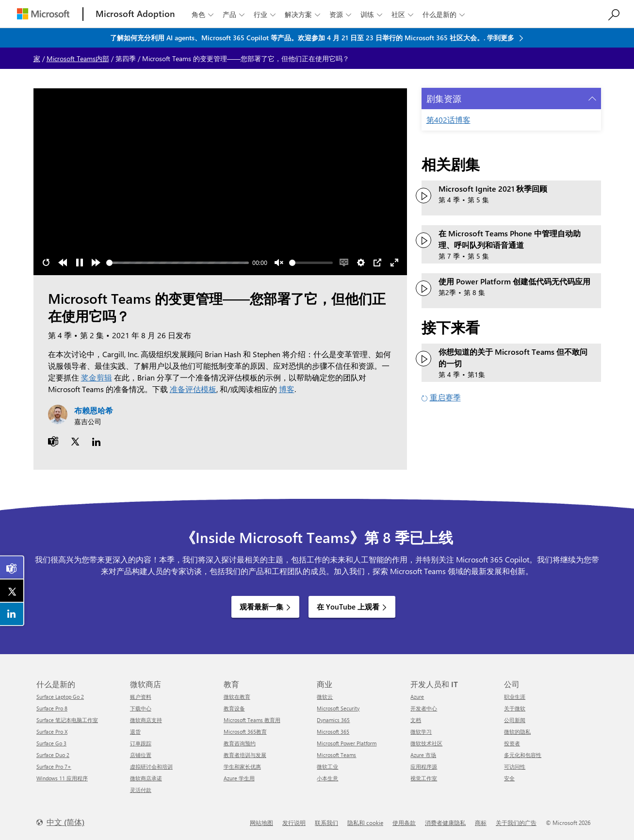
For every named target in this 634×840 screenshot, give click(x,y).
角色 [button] (203, 14)
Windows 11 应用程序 (62, 778)
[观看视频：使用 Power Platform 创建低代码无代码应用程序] (423, 288)
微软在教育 (237, 697)
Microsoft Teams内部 (78, 58)
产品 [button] (235, 14)
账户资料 (141, 697)
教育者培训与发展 (245, 755)
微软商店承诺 (146, 778)
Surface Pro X (52, 732)
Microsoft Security (338, 708)
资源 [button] (341, 14)
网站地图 (261, 823)
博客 (287, 389)
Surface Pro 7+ (54, 766)
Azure (417, 697)
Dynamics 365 (333, 720)
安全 (509, 778)
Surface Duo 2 (53, 755)
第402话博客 (448, 120)
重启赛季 (445, 397)
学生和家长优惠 (242, 766)
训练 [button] (372, 14)
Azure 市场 (423, 755)
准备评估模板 (193, 389)
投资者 (512, 743)
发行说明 (294, 823)
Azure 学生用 (239, 778)
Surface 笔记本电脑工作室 (67, 720)
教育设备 (234, 708)
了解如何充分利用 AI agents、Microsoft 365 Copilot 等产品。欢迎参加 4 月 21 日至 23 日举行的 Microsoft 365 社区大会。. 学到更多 (313, 38)
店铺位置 (141, 755)
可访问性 (515, 766)
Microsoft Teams (336, 755)
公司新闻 (515, 720)
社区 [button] (403, 14)
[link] (12, 568)
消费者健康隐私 (445, 823)
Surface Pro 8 (52, 708)
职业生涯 (515, 697)
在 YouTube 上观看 (348, 607)
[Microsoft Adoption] (135, 14)
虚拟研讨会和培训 (151, 766)
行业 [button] (266, 14)
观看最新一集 (261, 607)
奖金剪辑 (97, 377)
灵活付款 (141, 790)
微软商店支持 (146, 720)
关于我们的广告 (516, 823)
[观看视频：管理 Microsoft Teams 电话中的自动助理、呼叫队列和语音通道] (423, 240)
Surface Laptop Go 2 (60, 697)
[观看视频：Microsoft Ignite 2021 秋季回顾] (423, 196)
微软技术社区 (426, 743)
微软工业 (327, 766)
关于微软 (515, 708)
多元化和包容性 (523, 755)
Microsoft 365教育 (245, 732)
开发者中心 (424, 708)
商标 (481, 823)
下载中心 (141, 708)
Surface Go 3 (51, 743)
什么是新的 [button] (445, 14)
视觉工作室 (424, 778)
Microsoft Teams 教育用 (252, 720)
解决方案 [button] (303, 14)
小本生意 (327, 778)
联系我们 (326, 823)
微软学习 (421, 732)
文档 (416, 720)
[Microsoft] (43, 14)
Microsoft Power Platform (347, 743)
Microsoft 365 (333, 732)
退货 (135, 732)
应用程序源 (424, 766)
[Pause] (80, 263)
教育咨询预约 (240, 743)
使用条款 (404, 823)
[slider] (178, 263)
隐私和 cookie (365, 823)
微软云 (325, 697)
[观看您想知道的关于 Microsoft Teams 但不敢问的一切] (423, 359)
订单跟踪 (141, 743)
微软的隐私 (517, 732)
